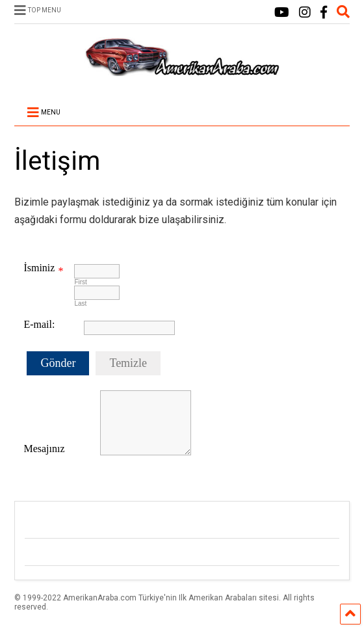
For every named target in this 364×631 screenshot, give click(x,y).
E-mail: (39, 324)
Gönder (58, 363)
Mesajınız (44, 449)
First (80, 282)
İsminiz (39, 268)
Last (80, 303)
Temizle (128, 363)
